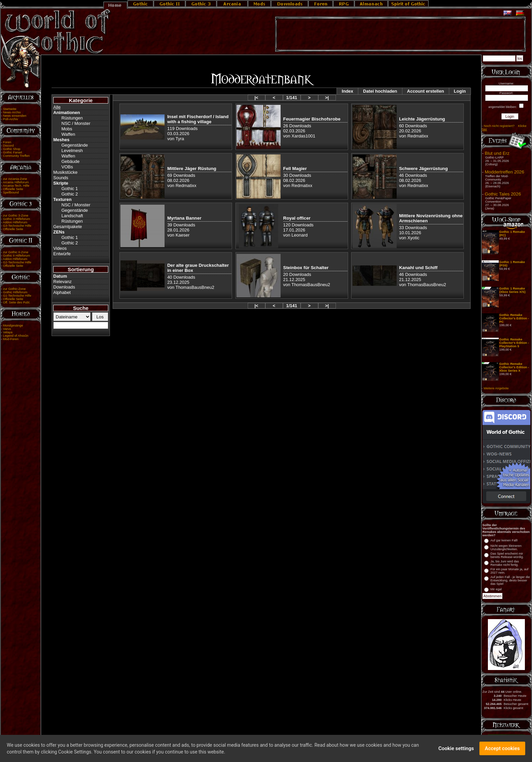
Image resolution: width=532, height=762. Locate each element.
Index (347, 91)
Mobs (67, 129)
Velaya (8, 332)
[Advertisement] (400, 34)
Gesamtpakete (68, 227)
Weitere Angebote (496, 388)
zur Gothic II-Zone (16, 252)
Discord (8, 146)
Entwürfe (62, 254)
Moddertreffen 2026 (505, 172)
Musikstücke (65, 172)
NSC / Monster (76, 123)
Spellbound (11, 192)
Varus (7, 329)
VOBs (67, 167)
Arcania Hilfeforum (16, 182)
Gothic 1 (70, 189)
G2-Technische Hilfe (17, 262)
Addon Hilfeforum (15, 222)
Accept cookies (502, 750)
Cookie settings (456, 750)
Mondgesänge (13, 326)
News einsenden (15, 116)
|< (256, 98)
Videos (60, 248)
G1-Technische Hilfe (17, 296)
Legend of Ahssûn (16, 336)
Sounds (61, 178)
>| (327, 98)
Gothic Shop (12, 149)
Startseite (10, 109)
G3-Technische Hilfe (17, 226)
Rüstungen (72, 118)
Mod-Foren (11, 339)
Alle (57, 107)
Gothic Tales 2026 (503, 194)
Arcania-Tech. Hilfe (16, 186)
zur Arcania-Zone (15, 179)
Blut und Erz (497, 153)
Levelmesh (72, 151)
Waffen (68, 134)
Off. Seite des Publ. (17, 302)
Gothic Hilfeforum (15, 292)
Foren (7, 142)
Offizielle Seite (13, 189)
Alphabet (62, 292)
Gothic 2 (70, 194)
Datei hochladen (380, 91)
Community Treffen (16, 156)
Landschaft (72, 216)
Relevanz (62, 282)
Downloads (64, 287)
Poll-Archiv (11, 119)
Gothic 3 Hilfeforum (17, 219)
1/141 (292, 98)
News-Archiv (12, 112)
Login (460, 91)
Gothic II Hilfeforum (17, 256)
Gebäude (71, 161)
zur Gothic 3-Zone (16, 216)
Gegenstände (75, 145)
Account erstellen (426, 91)
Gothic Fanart (13, 152)
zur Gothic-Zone (14, 289)
